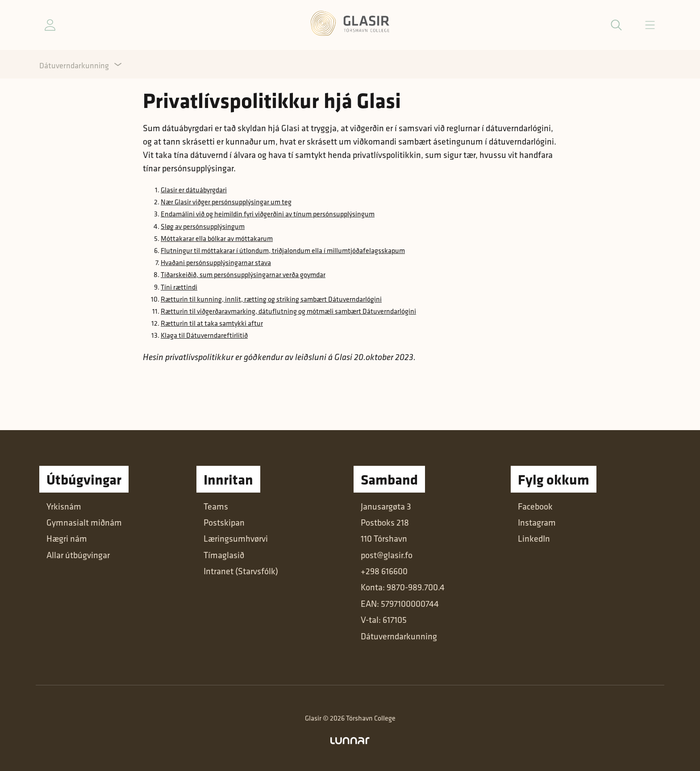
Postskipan (224, 522)
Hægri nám (67, 539)
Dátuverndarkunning (74, 65)
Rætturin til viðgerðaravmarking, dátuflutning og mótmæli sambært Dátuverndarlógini (288, 311)
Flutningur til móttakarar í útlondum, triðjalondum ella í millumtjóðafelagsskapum (283, 251)
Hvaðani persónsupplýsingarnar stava (216, 263)
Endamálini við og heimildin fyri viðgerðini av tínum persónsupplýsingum (268, 214)
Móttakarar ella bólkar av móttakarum (217, 238)
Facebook (535, 506)
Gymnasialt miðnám (84, 522)
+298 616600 (384, 571)
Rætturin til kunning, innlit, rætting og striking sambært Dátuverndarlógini (271, 299)
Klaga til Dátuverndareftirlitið (204, 335)
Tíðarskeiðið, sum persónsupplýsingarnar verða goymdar (243, 275)
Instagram (537, 522)
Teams (216, 506)
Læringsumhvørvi (236, 539)
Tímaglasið (224, 555)
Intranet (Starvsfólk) (241, 571)
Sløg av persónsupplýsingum (203, 226)
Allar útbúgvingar (78, 555)
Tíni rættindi (179, 287)
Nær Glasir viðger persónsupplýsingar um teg (226, 202)
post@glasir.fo (387, 555)
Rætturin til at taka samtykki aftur (212, 323)
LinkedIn (534, 539)
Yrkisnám (64, 506)
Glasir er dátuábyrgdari (194, 190)
